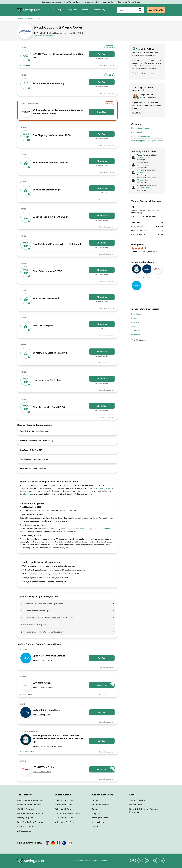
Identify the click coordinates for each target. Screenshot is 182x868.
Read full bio (137, 113)
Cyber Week (79, 529)
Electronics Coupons (27, 826)
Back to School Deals (65, 800)
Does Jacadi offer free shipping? (35, 611)
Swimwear (136, 335)
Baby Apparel (137, 314)
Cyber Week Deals (63, 809)
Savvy (95, 800)
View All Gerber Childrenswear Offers (48, 746)
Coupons (31, 18)
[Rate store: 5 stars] (145, 248)
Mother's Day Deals (64, 818)
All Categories (24, 831)
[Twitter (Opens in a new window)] (140, 862)
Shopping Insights (100, 805)
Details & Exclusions (107, 65)
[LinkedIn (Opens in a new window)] (162, 862)
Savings (20, 18)
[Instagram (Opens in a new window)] (147, 862)
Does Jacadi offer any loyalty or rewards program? (43, 632)
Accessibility (98, 822)
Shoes (134, 326)
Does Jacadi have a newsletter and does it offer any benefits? (48, 618)
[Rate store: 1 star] (133, 248)
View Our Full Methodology (143, 73)
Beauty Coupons (25, 818)
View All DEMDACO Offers (44, 687)
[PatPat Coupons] (157, 269)
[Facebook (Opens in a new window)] (133, 862)
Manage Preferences (102, 818)
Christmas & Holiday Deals (67, 813)
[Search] (131, 10)
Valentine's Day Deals (65, 822)
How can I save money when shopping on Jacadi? (43, 604)
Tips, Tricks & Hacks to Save (45, 36)
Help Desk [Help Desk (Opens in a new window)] (97, 813)
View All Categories (139, 340)
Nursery (134, 318)
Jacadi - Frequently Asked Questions (146, 136)
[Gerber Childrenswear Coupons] (136, 269)
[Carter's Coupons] (136, 285)
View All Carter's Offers (42, 660)
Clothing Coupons (26, 809)
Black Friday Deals (64, 805)
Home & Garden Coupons (29, 805)
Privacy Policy (136, 805)
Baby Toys (135, 322)
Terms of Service (134, 2)
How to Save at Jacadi (140, 128)
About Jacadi (136, 132)
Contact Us (97, 809)
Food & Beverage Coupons (30, 800)
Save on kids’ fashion (102, 488)
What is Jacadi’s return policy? (34, 625)
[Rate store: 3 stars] (139, 248)
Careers (96, 826)
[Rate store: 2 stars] (136, 248)
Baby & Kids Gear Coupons (30, 822)
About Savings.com (102, 795)
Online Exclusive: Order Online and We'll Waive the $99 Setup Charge (58, 112)
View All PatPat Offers (42, 772)
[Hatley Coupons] (147, 269)
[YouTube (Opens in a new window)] (155, 862)
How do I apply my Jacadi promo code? (147, 141)
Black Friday (28, 494)
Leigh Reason (138, 105)
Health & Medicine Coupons (30, 813)
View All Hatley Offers (42, 715)
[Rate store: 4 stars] (142, 248)
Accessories (136, 331)
